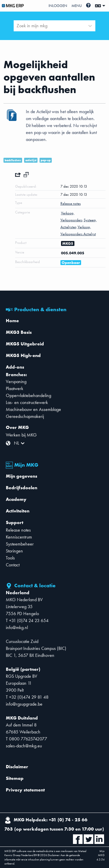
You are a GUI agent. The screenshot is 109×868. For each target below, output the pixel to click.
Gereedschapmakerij (25, 416)
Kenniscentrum (19, 537)
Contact (13, 565)
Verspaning (16, 382)
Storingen (14, 551)
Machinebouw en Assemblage (33, 409)
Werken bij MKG (21, 435)
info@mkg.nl (17, 627)
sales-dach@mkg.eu (24, 746)
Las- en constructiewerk (27, 402)
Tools (10, 558)
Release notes (18, 530)
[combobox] (17, 26)
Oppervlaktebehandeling (28, 395)
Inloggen (58, 6)
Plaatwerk (15, 388)
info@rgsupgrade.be (24, 704)
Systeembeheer (20, 544)
